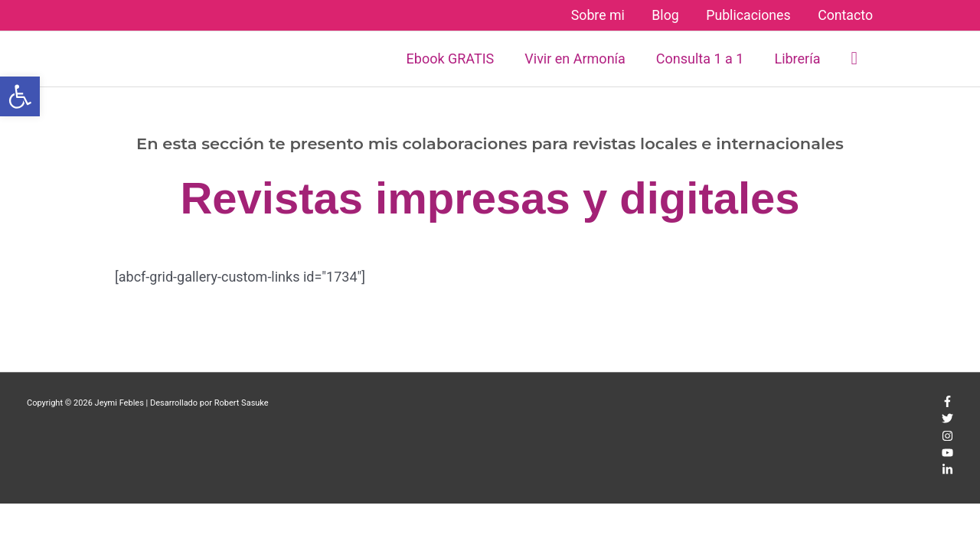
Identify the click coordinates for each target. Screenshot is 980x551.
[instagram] (947, 439)
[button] (854, 59)
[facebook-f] (947, 404)
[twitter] (947, 421)
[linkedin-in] (947, 473)
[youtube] (947, 456)
